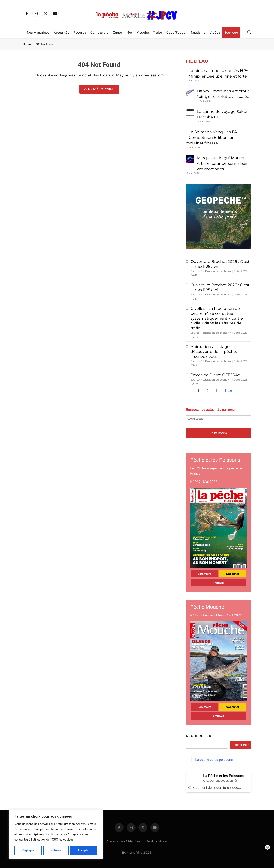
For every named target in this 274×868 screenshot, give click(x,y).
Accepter (83, 850)
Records (80, 33)
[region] (56, 834)
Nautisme (198, 33)
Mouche (143, 33)
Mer (129, 33)
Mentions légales (157, 841)
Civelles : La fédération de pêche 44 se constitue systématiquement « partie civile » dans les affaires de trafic (217, 318)
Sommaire (204, 574)
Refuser (56, 850)
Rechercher (199, 736)
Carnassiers (99, 33)
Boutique (231, 33)
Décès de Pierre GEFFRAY (215, 375)
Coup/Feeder (176, 33)
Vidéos (215, 33)
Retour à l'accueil (99, 89)
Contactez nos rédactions (123, 841)
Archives (218, 583)
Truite (158, 33)
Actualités (61, 33)
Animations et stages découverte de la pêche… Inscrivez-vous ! (214, 352)
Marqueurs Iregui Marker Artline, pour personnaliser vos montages (222, 163)
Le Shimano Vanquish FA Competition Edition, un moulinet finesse (211, 138)
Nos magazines (38, 33)
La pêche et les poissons (214, 760)
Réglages (28, 850)
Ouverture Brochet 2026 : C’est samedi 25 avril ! (220, 264)
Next (229, 391)
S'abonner (233, 574)
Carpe (117, 33)
